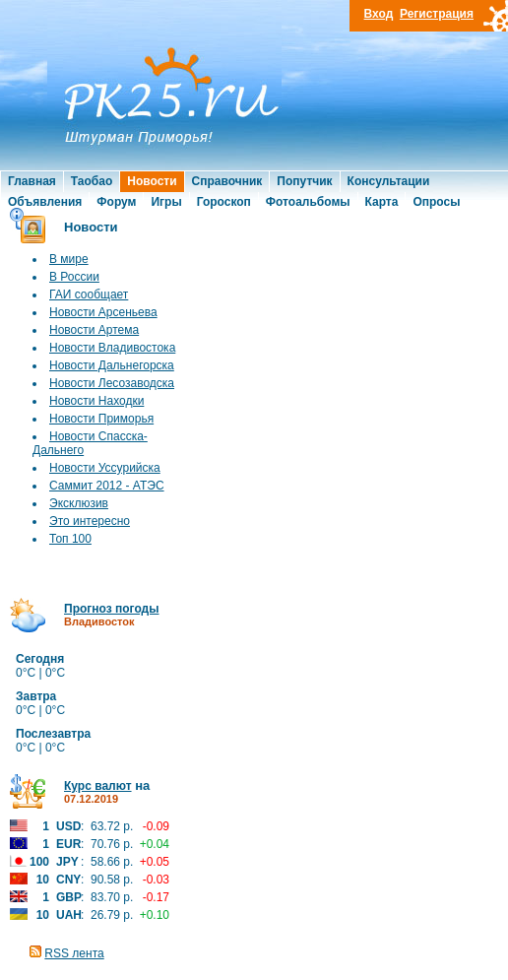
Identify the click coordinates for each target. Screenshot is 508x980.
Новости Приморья (101, 419)
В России (74, 277)
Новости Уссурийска (105, 468)
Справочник (227, 181)
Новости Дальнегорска (112, 365)
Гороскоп (224, 202)
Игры (166, 202)
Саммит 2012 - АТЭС (107, 486)
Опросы (436, 202)
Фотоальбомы (308, 202)
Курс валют (98, 786)
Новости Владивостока (112, 348)
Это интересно (90, 521)
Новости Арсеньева (103, 312)
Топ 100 (70, 539)
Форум (116, 202)
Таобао (92, 181)
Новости (152, 181)
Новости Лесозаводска (112, 383)
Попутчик (304, 181)
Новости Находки (96, 401)
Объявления (45, 202)
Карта (382, 202)
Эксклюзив (79, 503)
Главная (32, 181)
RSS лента (74, 953)
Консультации (389, 181)
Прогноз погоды (111, 609)
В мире (69, 259)
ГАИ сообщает (89, 294)
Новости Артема (94, 330)
